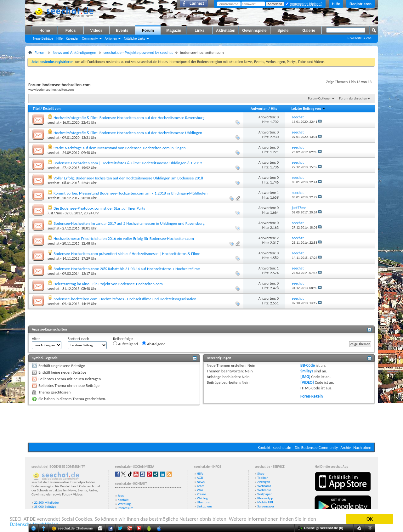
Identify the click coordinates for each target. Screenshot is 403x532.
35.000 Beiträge (45, 507)
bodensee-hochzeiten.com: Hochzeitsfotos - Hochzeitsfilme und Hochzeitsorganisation (125, 299)
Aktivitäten (226, 31)
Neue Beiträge (43, 39)
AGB (200, 478)
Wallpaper (264, 494)
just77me (55, 213)
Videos (96, 31)
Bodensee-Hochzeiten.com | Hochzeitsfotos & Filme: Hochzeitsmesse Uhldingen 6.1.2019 (128, 163)
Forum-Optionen (320, 98)
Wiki (200, 490)
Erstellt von (52, 109)
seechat (54, 122)
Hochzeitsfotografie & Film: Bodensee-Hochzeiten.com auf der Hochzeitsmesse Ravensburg (129, 118)
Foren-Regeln (312, 396)
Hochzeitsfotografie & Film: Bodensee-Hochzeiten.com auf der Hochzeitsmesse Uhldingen (128, 133)
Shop (261, 474)
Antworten (259, 109)
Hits (274, 109)
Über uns (203, 502)
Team (201, 486)
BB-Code (308, 365)
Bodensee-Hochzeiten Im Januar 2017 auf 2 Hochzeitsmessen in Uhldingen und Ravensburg (129, 223)
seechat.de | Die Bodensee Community (305, 447)
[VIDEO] (307, 382)
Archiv (346, 447)
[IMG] (305, 377)
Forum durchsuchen (353, 98)
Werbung (124, 504)
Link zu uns (204, 506)
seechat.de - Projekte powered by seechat (138, 52)
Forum (148, 31)
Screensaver (266, 506)
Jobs (121, 496)
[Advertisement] (201, 424)
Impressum (126, 508)
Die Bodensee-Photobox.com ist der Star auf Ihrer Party (99, 208)
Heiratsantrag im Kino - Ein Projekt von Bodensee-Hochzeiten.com (108, 284)
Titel (36, 109)
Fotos (71, 31)
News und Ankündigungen (74, 52)
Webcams (264, 486)
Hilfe (336, 4)
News (201, 482)
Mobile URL (265, 502)
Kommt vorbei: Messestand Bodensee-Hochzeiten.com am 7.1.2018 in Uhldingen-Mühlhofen (131, 193)
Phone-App (265, 498)
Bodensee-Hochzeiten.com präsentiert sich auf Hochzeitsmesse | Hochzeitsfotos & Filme (127, 254)
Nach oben (362, 447)
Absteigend (154, 344)
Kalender (72, 39)
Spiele (283, 31)
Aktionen (111, 39)
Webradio (264, 490)
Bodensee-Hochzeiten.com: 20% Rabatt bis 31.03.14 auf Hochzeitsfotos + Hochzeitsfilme (127, 269)
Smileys (307, 371)
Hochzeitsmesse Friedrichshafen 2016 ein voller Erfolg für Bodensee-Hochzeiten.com (124, 238)
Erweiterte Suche (360, 38)
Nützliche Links (134, 39)
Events (122, 31)
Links (199, 31)
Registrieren (360, 4)
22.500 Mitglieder (47, 503)
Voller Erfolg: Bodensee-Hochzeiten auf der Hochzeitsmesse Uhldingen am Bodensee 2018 (128, 178)
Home (45, 31)
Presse (201, 494)
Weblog (202, 498)
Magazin (174, 31)
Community (90, 39)
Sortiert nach (78, 339)
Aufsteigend (125, 344)
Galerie (309, 31)
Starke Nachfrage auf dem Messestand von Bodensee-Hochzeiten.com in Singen (120, 148)
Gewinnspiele (254, 31)
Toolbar (262, 478)
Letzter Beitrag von (308, 109)
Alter (36, 339)
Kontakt (264, 447)
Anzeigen (264, 482)
